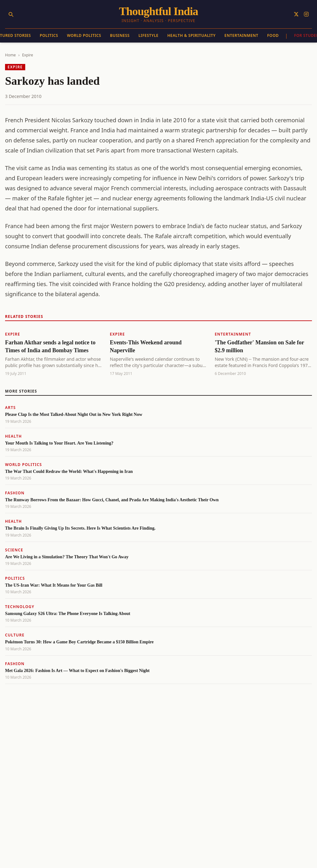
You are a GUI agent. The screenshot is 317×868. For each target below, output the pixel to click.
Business (120, 35)
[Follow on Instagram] (306, 14)
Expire (28, 55)
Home (10, 55)
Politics (49, 35)
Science (14, 550)
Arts (10, 408)
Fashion (15, 493)
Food (273, 35)
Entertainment (241, 35)
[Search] (11, 14)
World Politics (84, 35)
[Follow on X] (296, 14)
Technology (20, 607)
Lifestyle (148, 35)
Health (13, 436)
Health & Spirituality (191, 35)
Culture (15, 635)
